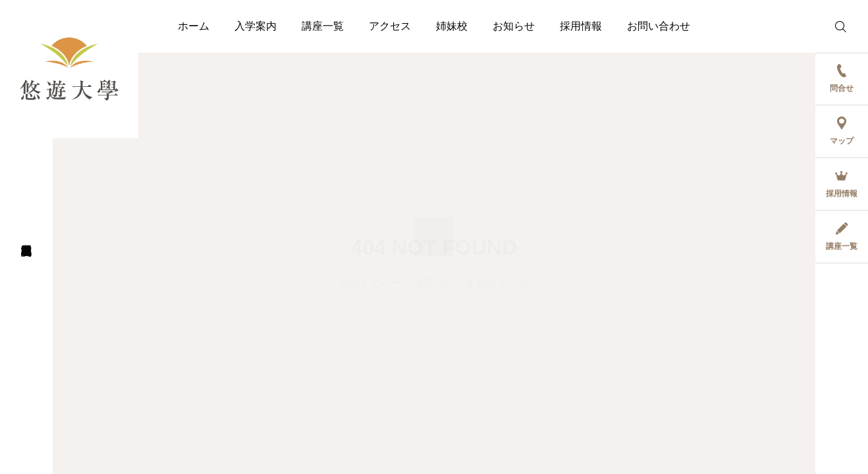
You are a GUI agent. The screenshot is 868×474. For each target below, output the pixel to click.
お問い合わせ (659, 26)
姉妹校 (452, 26)
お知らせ (514, 26)
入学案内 (256, 26)
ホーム (194, 26)
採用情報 (581, 26)
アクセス (390, 26)
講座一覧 (323, 26)
